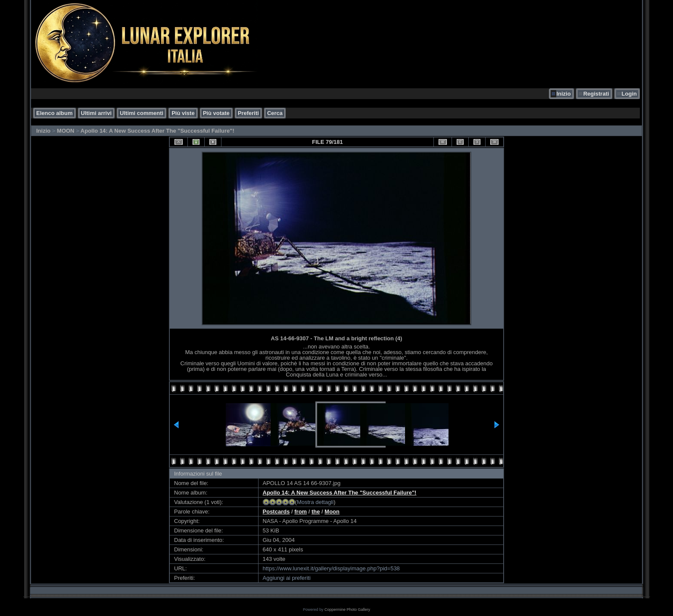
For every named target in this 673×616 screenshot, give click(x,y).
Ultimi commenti (142, 113)
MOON (65, 131)
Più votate (216, 113)
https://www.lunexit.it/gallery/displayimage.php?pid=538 (331, 568)
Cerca (275, 113)
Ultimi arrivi (97, 113)
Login (629, 94)
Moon (332, 512)
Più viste (183, 113)
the (316, 512)
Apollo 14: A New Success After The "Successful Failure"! (157, 131)
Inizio (563, 94)
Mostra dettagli (315, 502)
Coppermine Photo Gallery (347, 610)
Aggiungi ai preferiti (287, 578)
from (301, 512)
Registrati (596, 94)
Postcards (276, 512)
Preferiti (248, 113)
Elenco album (55, 113)
